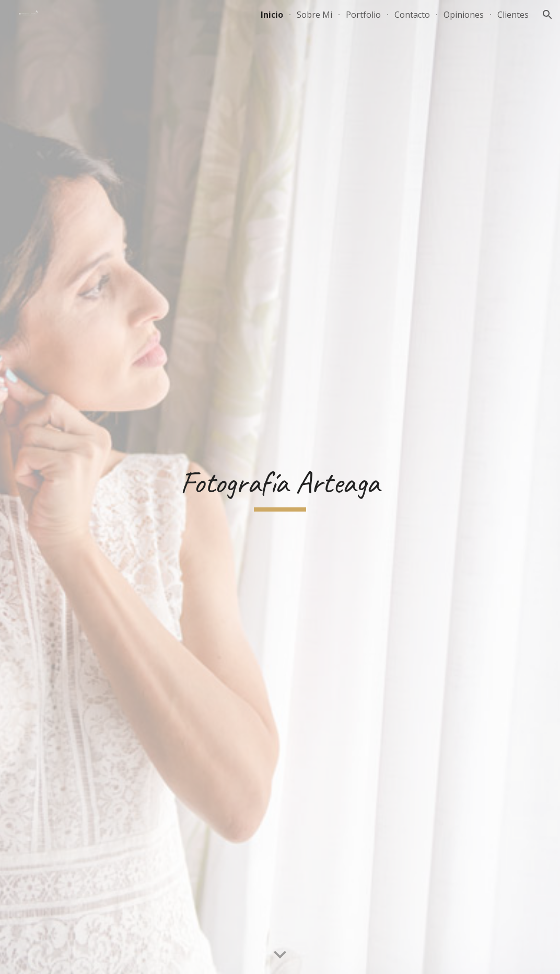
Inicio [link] (272, 15)
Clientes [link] (513, 15)
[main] (280, 487)
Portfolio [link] (363, 15)
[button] (547, 15)
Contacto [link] (412, 15)
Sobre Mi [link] (314, 15)
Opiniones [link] (464, 15)
